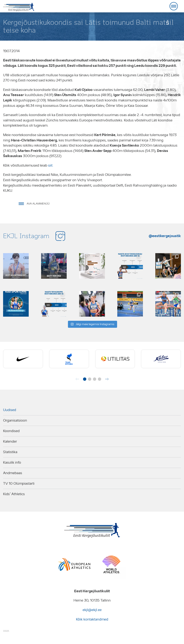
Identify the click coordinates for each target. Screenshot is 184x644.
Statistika (10, 452)
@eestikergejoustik (165, 236)
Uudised (10, 410)
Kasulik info (12, 462)
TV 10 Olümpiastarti (19, 484)
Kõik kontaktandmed (92, 619)
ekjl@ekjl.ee (92, 610)
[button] (85, 379)
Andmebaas (13, 473)
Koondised (11, 431)
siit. (51, 165)
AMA (6, 631)
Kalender (10, 441)
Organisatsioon (15, 420)
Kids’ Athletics (14, 494)
